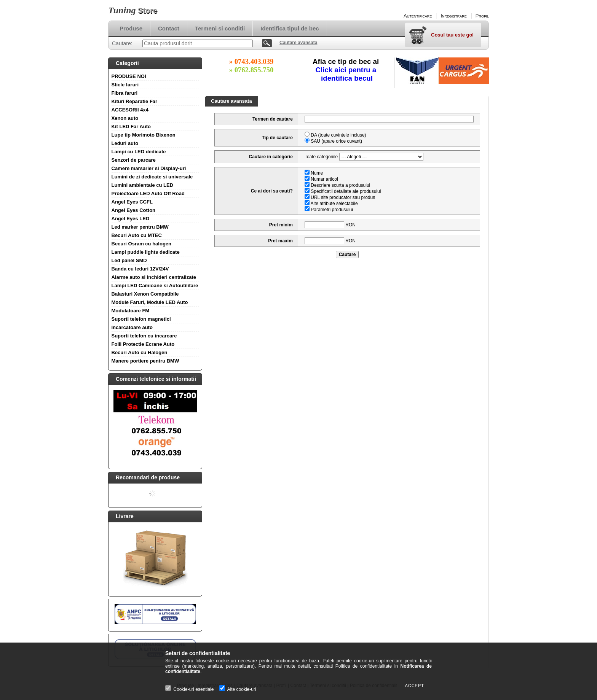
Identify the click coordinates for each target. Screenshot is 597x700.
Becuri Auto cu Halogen (140, 352)
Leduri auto (125, 143)
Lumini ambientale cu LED (143, 185)
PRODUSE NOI (129, 76)
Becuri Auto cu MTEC (137, 235)
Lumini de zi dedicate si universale (152, 177)
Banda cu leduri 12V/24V (140, 269)
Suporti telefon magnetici (141, 319)
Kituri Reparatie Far (135, 101)
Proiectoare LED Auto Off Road (148, 193)
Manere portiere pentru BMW (145, 361)
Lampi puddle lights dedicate (146, 252)
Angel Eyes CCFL (132, 202)
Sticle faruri (125, 85)
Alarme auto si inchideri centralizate (154, 277)
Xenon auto (125, 118)
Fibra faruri (125, 93)
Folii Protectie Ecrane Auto (143, 344)
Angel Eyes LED (131, 219)
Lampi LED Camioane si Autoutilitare (155, 286)
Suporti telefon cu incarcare (144, 336)
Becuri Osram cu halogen (142, 244)
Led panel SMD (129, 260)
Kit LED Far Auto (131, 126)
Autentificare (418, 16)
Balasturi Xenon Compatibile (145, 294)
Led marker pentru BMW (140, 227)
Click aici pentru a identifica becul (347, 74)
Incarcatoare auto (132, 327)
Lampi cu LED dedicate (139, 152)
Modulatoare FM (131, 311)
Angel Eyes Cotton (134, 210)
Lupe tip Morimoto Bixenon (144, 135)
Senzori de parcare (134, 160)
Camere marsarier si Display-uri (149, 168)
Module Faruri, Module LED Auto (150, 302)
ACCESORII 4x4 (130, 110)
